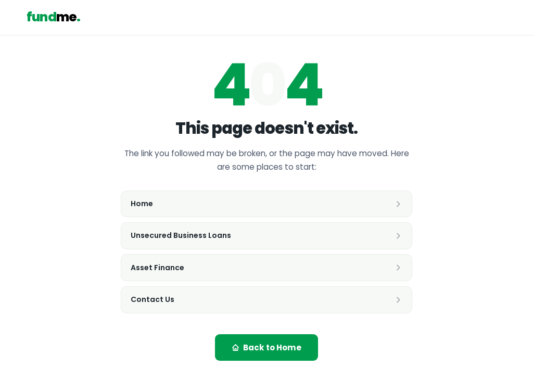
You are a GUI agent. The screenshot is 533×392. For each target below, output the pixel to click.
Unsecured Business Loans (267, 235)
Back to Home (266, 347)
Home (267, 204)
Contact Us (267, 299)
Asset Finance (267, 268)
